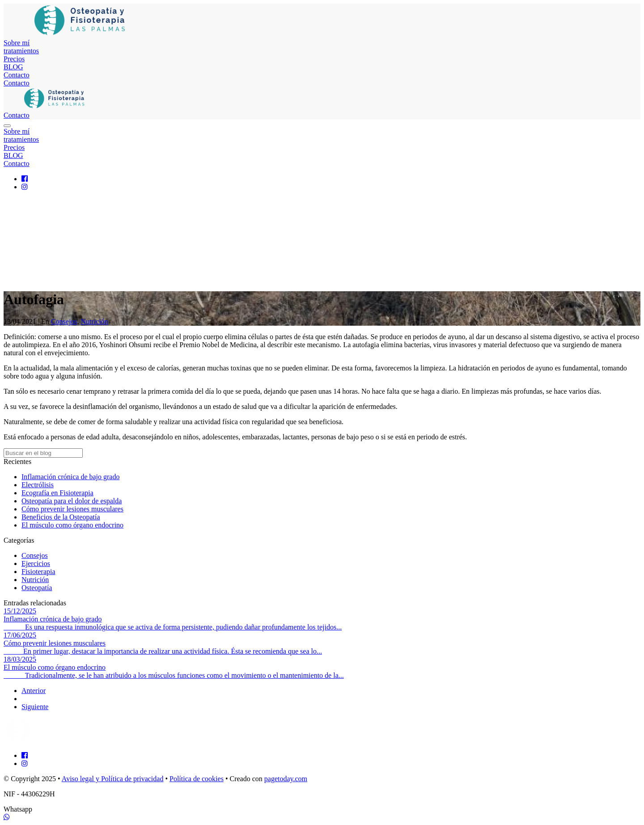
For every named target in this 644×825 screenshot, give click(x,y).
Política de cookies (197, 779)
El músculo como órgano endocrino (72, 525)
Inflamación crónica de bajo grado (70, 477)
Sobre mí (17, 43)
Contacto (17, 75)
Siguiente (35, 707)
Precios (14, 59)
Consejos (64, 321)
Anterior (34, 691)
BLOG (13, 67)
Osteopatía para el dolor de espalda (72, 501)
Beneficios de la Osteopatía (61, 517)
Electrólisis (38, 485)
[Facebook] (25, 179)
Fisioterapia (38, 572)
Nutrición (95, 321)
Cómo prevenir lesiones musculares (72, 509)
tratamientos (21, 51)
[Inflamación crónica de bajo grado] (322, 619)
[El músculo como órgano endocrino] (322, 668)
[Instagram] (25, 187)
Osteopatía (37, 588)
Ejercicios (36, 563)
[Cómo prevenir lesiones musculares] (322, 643)
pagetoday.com (286, 779)
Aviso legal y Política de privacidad (113, 779)
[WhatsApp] (7, 817)
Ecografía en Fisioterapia (57, 493)
